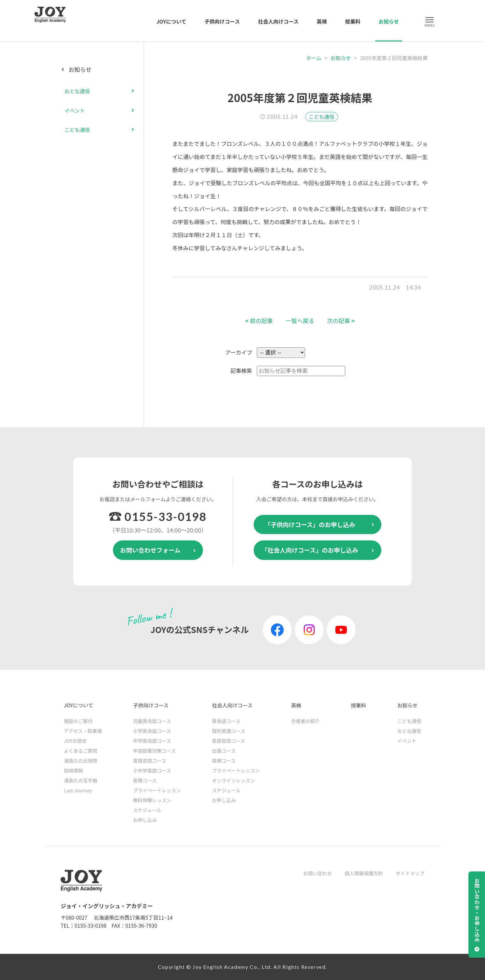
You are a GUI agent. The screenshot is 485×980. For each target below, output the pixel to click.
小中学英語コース (152, 770)
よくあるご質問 (81, 751)
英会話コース (226, 721)
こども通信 (322, 117)
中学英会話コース (152, 741)
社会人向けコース (278, 21)
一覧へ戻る (300, 321)
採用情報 (73, 770)
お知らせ (389, 21)
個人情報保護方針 (364, 873)
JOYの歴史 (75, 741)
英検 (322, 21)
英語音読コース (150, 761)
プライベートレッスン (157, 790)
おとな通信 (77, 91)
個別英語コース (228, 731)
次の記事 (341, 321)
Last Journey (78, 790)
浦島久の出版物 (81, 761)
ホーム (314, 58)
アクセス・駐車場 (83, 731)
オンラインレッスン (233, 780)
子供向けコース (222, 21)
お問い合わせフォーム (150, 550)
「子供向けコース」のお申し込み (310, 524)
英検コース (145, 780)
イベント (75, 110)
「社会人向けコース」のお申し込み (310, 550)
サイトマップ (410, 873)
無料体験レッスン (152, 800)
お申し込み (145, 820)
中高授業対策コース (154, 751)
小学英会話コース (152, 731)
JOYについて (171, 21)
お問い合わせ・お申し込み (477, 910)
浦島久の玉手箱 (81, 780)
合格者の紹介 (305, 721)
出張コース (224, 751)
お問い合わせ (317, 873)
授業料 (353, 21)
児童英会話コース (152, 721)
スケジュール (147, 810)
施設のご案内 (78, 721)
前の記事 (259, 321)
